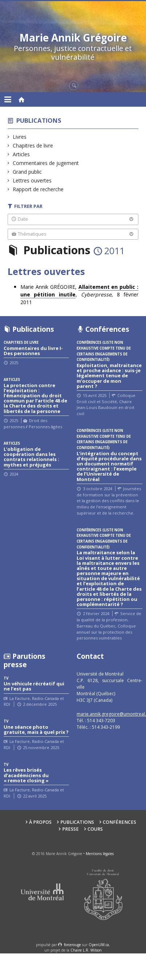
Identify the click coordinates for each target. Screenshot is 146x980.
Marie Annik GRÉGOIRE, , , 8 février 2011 (80, 294)
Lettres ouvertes (32, 180)
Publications (39, 120)
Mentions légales (100, 854)
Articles (21, 154)
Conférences (119, 822)
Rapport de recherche (38, 189)
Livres (20, 137)
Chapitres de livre (33, 145)
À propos (40, 822)
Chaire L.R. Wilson (86, 950)
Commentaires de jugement (46, 163)
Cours (95, 829)
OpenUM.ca (99, 945)
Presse (70, 829)
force (72, 945)
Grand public (27, 172)
